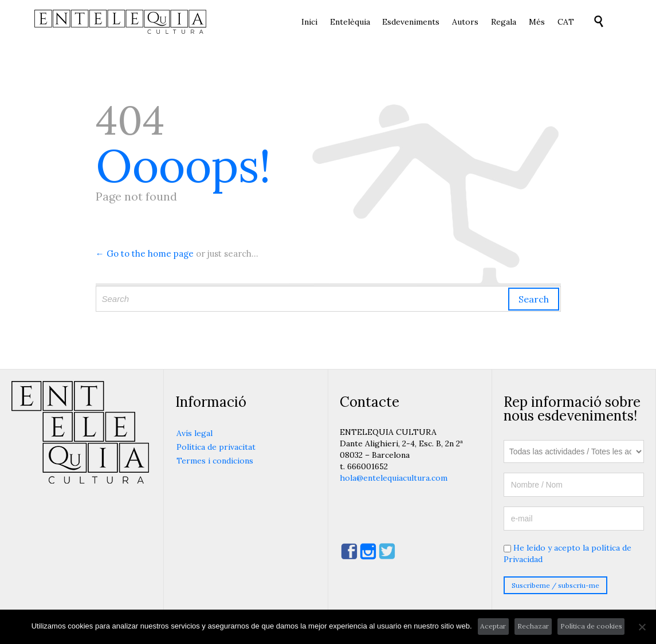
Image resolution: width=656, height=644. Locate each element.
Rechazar (533, 626)
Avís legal (195, 433)
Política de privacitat (216, 447)
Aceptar (493, 626)
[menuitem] (565, 22)
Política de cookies (591, 626)
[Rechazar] (642, 627)
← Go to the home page (145, 254)
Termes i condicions (215, 461)
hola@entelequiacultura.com (394, 478)
